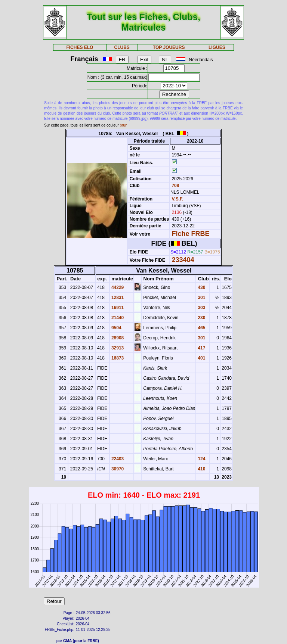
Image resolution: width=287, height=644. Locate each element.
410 (201, 469)
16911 (117, 308)
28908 (117, 338)
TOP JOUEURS (169, 47)
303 (201, 308)
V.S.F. (177, 199)
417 (201, 348)
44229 (117, 287)
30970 (117, 469)
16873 (117, 358)
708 (175, 186)
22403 (117, 459)
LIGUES (217, 47)
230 (201, 318)
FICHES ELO (80, 47)
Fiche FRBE (190, 234)
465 (201, 328)
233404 (183, 260)
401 (201, 358)
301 (201, 298)
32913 (117, 348)
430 (201, 287)
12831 (117, 298)
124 (201, 459)
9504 (116, 328)
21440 (117, 318)
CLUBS (122, 47)
